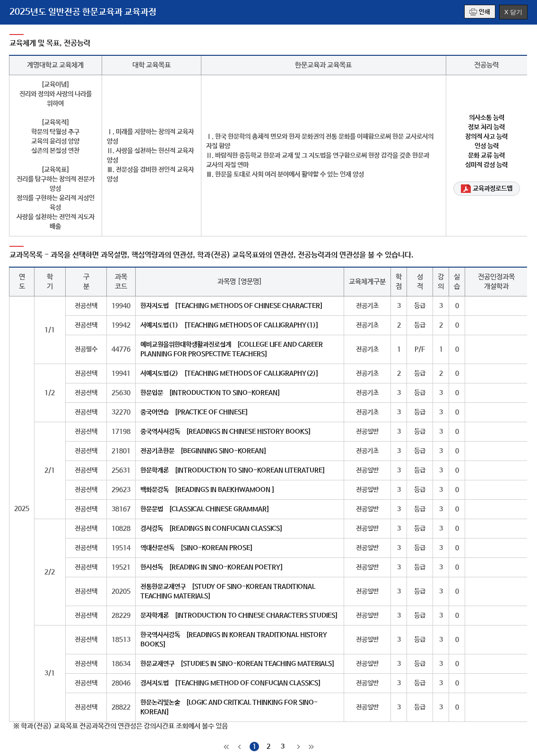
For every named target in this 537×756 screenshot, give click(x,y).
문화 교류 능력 (486, 156)
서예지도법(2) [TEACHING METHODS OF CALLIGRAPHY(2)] (230, 374)
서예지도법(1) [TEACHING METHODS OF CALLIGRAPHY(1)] (230, 325)
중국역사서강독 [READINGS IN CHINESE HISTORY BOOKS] (226, 432)
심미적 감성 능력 (486, 165)
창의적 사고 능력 (486, 137)
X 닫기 (513, 12)
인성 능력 (487, 146)
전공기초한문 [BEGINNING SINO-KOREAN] (204, 451)
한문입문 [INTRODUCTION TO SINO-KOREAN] (210, 393)
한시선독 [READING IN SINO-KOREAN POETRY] (212, 567)
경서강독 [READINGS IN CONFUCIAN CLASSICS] (212, 529)
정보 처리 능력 (486, 127)
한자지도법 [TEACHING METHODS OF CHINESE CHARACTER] (232, 306)
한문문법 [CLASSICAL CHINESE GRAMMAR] (205, 509)
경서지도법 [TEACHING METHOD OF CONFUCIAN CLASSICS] (231, 683)
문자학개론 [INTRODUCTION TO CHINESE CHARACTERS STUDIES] (239, 616)
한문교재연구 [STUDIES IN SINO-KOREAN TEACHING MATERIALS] (238, 664)
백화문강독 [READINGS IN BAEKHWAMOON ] (208, 490)
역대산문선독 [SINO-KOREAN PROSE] (197, 548)
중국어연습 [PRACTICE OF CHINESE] (194, 412)
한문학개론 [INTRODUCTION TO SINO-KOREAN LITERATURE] (233, 470)
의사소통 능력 (487, 118)
